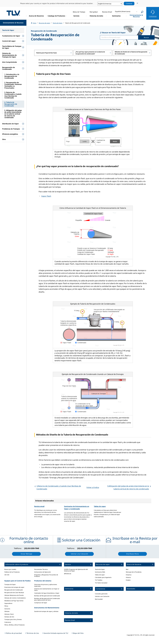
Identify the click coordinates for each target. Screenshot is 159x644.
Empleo (128, 580)
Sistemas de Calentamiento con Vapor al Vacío (47, 590)
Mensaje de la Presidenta (134, 572)
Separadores (8, 603)
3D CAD (7, 575)
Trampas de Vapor (10, 584)
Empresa (129, 575)
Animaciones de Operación (43, 572)
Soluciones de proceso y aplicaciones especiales (46, 585)
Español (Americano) (123, 11)
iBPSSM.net (68, 574)
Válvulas (7, 611)
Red (127, 569)
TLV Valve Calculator (101, 583)
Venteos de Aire (9, 617)
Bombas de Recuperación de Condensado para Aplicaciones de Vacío (47, 599)
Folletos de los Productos (12, 572)
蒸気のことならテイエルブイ (13, 13)
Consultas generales (101, 594)
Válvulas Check (9, 614)
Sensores (7, 609)
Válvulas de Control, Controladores (15, 598)
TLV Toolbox (99, 580)
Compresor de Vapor (41, 603)
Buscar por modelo (10, 569)
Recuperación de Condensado (14, 590)
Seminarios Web (100, 572)
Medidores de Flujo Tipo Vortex (14, 601)
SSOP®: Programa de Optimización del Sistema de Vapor (76, 570)
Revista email (39, 506)
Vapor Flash (46, 196)
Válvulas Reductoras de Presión (14, 595)
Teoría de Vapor (100, 569)
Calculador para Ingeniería (103, 577)
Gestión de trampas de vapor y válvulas (46, 611)
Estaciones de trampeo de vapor (14, 587)
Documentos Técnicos (41, 569)
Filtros (6, 606)
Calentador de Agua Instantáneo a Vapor (47, 593)
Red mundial (99, 599)
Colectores (8, 622)
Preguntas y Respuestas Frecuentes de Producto (46, 576)
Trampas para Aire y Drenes (13, 619)
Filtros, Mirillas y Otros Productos (15, 625)
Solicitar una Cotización (102, 596)
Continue (129, 4)
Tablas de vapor (100, 506)
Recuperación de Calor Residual (14, 593)
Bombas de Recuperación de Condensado (47, 596)
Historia (128, 577)
